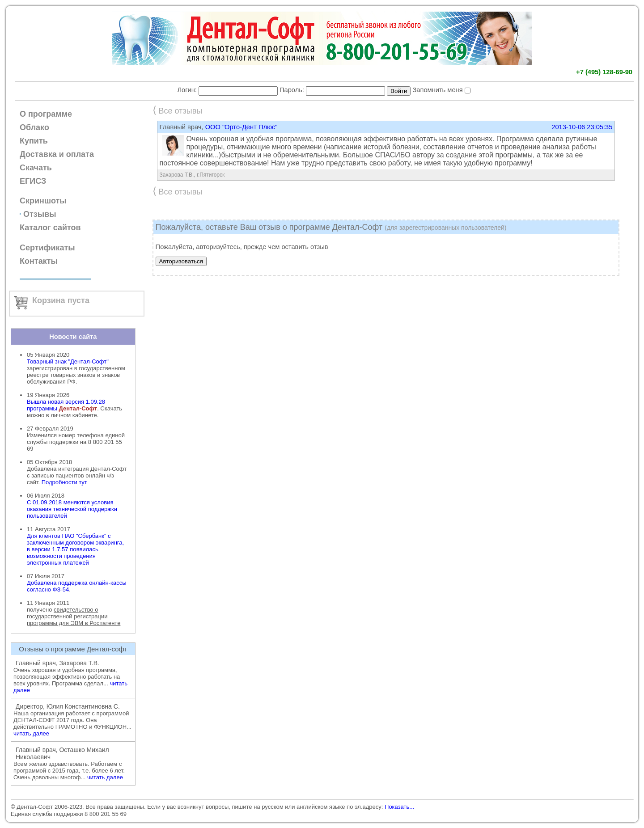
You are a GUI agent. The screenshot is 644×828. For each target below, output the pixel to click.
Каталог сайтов (50, 228)
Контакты (39, 261)
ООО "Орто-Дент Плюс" (241, 127)
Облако (34, 127)
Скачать (36, 168)
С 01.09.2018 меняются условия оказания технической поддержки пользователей (72, 509)
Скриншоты (43, 201)
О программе (46, 114)
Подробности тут (64, 482)
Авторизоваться (181, 261)
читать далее (31, 733)
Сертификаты (47, 248)
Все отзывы (178, 111)
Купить (34, 141)
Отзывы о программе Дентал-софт (73, 649)
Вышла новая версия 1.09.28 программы (66, 405)
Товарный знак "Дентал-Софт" (68, 361)
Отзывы (40, 214)
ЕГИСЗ (33, 181)
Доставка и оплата (57, 154)
